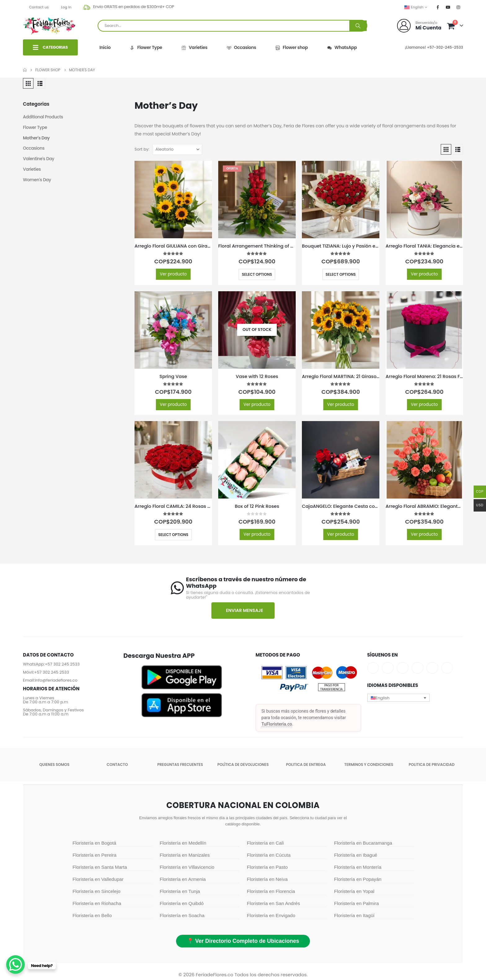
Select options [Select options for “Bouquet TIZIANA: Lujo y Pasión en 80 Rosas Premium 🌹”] (340, 274)
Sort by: (142, 149)
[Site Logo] (49, 26)
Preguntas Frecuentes (180, 765)
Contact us (39, 7)
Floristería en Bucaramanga (363, 843)
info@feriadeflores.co (56, 680)
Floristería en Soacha (182, 915)
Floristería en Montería (358, 867)
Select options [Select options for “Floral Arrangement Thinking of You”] (257, 274)
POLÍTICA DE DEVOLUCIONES (243, 765)
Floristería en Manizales (185, 855)
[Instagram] (458, 7)
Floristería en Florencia (271, 891)
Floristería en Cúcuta (269, 855)
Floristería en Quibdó (182, 903)
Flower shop (291, 48)
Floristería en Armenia (183, 879)
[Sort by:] (177, 149)
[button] (28, 83)
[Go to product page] (173, 200)
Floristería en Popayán (358, 879)
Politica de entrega (306, 765)
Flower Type (146, 48)
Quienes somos (54, 765)
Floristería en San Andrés (274, 903)
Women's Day (37, 180)
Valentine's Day (39, 159)
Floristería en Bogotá (94, 843)
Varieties (194, 48)
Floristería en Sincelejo (96, 891)
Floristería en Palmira (356, 903)
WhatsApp (342, 48)
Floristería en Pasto (267, 867)
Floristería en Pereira (95, 855)
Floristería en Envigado (271, 915)
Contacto (117, 765)
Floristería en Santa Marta (100, 867)
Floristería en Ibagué (356, 855)
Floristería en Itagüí (354, 915)
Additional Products (43, 117)
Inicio (105, 47)
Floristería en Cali (265, 843)
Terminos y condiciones (369, 765)
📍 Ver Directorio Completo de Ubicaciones (243, 941)
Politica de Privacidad (432, 765)
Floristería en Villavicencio (187, 867)
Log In (66, 7)
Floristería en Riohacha (97, 903)
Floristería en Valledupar (98, 879)
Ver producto (173, 274)
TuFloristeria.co (277, 724)
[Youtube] (448, 7)
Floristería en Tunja (180, 891)
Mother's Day (36, 138)
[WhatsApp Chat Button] (15, 965)
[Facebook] (438, 7)
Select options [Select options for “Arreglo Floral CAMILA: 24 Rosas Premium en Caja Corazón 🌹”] (173, 535)
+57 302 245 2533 (62, 664)
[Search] (358, 26)
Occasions (241, 48)
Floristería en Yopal (354, 891)
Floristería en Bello (92, 915)
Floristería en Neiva (267, 879)
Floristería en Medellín (183, 843)
